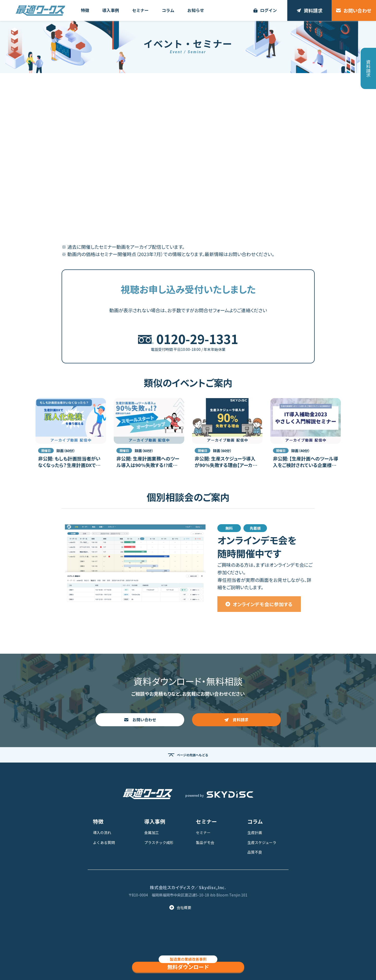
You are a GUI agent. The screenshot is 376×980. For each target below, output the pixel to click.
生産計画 (255, 833)
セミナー (206, 821)
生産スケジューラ (262, 842)
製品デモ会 (205, 842)
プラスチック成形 (159, 842)
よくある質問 (104, 842)
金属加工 (152, 833)
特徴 (98, 821)
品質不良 (255, 852)
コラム (255, 821)
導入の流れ (102, 833)
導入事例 (155, 821)
